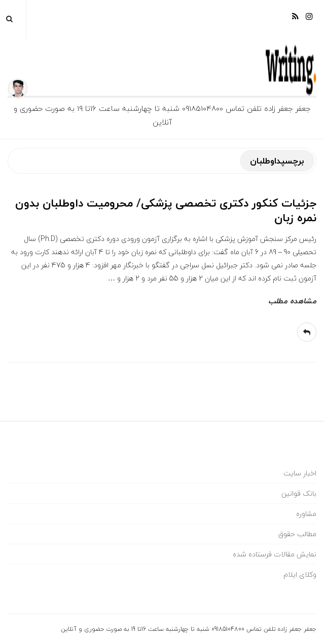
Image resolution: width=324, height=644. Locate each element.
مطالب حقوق (297, 534)
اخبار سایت (300, 473)
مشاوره (306, 514)
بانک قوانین (299, 493)
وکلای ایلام (300, 574)
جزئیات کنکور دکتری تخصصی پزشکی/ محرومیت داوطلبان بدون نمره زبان (166, 210)
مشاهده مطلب (292, 301)
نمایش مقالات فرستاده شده (275, 554)
